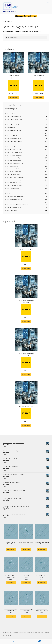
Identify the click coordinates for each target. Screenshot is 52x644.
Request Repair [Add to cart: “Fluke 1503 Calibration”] (13, 97)
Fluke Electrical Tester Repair (14, 147)
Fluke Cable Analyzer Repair (13, 122)
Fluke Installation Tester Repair (14, 155)
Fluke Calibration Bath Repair (14, 130)
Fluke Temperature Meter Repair (15, 199)
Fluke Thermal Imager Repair (14, 202)
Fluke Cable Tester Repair (13, 125)
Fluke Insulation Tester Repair (14, 158)
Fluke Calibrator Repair (12, 133)
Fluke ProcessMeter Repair (13, 188)
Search (13, 642)
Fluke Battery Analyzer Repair (14, 116)
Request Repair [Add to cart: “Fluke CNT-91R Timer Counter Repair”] (11, 549)
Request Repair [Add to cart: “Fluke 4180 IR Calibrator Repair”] (42, 583)
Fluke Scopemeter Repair (13, 194)
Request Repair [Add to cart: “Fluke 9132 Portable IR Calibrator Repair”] (11, 583)
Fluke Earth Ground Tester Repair (15, 144)
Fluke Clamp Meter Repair (13, 136)
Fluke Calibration (11, 128)
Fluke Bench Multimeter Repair (14, 119)
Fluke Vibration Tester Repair (14, 207)
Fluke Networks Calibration (13, 169)
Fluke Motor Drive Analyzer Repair (15, 163)
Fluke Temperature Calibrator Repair (16, 196)
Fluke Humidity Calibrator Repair (15, 152)
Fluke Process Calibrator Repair (14, 185)
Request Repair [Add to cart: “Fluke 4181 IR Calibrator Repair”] (26, 583)
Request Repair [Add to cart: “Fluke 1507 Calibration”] (39, 97)
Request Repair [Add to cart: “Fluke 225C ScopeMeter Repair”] (26, 425)
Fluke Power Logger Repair (13, 174)
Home (6, 21)
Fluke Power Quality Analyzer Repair (15, 177)
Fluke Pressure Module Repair (14, 183)
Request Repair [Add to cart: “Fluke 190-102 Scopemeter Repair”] (26, 321)
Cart (33, 641)
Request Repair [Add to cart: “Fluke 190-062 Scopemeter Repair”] (26, 374)
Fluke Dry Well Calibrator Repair (14, 141)
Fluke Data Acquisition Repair (14, 139)
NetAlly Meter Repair (12, 210)
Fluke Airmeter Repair (12, 114)
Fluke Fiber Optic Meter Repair (14, 150)
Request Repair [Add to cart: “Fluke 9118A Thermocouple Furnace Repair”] (26, 616)
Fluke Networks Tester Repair (14, 172)
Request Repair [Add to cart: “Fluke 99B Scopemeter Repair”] (26, 268)
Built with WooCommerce (9, 636)
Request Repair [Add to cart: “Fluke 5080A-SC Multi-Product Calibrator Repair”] (42, 616)
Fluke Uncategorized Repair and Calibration (17, 205)
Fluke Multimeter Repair (13, 166)
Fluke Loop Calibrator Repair (14, 161)
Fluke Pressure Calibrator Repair (15, 180)
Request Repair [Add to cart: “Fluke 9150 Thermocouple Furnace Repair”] (11, 616)
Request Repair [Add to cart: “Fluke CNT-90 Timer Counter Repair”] (42, 549)
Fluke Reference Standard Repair (15, 191)
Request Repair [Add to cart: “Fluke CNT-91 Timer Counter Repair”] (26, 549)
